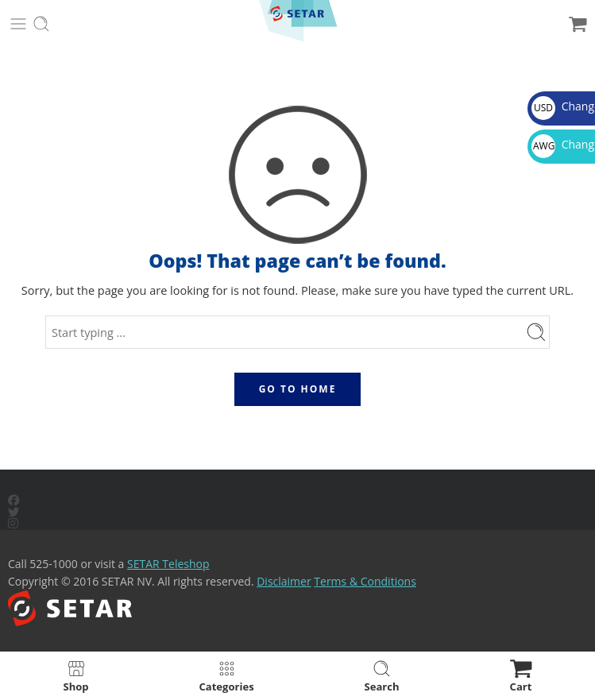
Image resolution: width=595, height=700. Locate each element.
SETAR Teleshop (168, 564)
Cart (521, 676)
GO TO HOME (298, 389)
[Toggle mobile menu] (18, 24)
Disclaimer (284, 581)
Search (382, 676)
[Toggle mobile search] (41, 24)
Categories (227, 676)
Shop (75, 676)
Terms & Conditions (365, 581)
